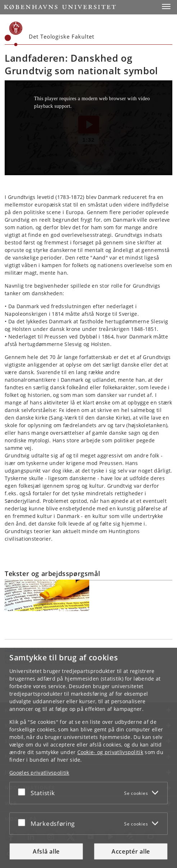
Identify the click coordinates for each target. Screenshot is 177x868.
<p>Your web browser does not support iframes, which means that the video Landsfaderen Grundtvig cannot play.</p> (88, 128)
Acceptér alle (131, 851)
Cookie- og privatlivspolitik (110, 752)
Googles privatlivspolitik (39, 773)
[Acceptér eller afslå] (23, 792)
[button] (166, 6)
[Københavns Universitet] (14, 34)
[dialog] (88, 758)
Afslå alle (46, 851)
